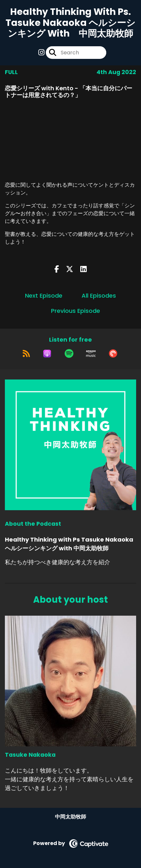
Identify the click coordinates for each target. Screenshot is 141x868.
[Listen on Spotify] (69, 354)
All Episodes (99, 296)
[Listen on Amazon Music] (91, 354)
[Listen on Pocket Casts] (113, 354)
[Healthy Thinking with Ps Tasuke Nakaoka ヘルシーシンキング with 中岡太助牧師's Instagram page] (41, 53)
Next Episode (44, 296)
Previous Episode (76, 311)
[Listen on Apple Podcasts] (47, 354)
